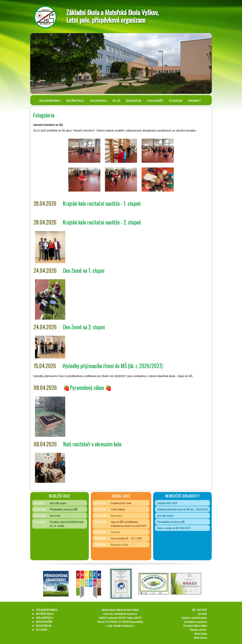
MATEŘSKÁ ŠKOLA (75, 101)
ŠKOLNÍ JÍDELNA (134, 101)
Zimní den (115, 532)
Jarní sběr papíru (58, 503)
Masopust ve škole (119, 544)
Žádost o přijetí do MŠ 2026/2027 (174, 528)
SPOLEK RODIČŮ (155, 101)
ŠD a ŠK (116, 101)
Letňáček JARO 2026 (167, 503)
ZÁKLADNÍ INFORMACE (50, 101)
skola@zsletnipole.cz (124, 626)
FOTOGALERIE (176, 101)
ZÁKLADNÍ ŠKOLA (98, 101)
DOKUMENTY (194, 101)
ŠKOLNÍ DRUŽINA (44, 622)
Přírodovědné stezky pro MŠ (64, 509)
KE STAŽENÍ (41, 630)
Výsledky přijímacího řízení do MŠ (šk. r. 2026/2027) (183, 509)
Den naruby (116, 515)
